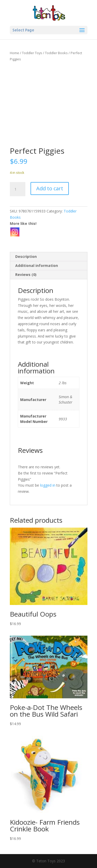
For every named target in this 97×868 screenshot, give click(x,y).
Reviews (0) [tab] (26, 275)
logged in (48, 485)
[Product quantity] (18, 189)
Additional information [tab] (37, 265)
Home (14, 53)
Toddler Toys (32, 53)
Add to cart (50, 188)
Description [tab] (26, 256)
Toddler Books (56, 53)
